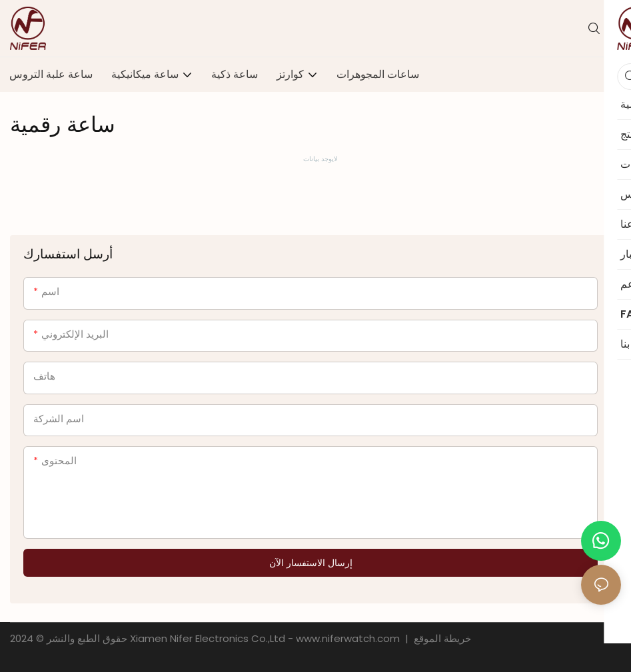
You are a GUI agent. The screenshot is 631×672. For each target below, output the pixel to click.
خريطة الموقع (441, 638)
